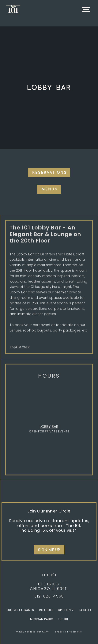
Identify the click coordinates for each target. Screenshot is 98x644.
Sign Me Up (49, 550)
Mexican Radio (42, 619)
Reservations (50, 173)
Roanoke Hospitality (37, 632)
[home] (20, 9)
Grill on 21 (66, 610)
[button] (86, 10)
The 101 (63, 619)
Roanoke (46, 610)
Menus (50, 189)
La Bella (85, 610)
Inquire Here (20, 348)
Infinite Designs (72, 632)
